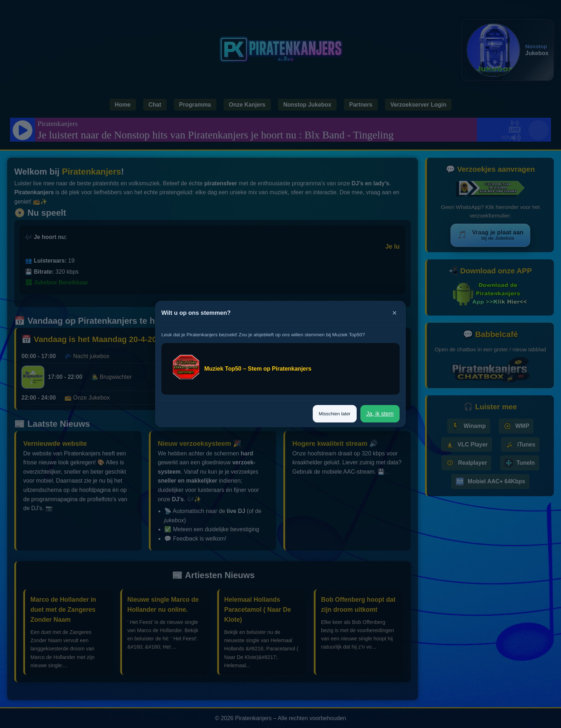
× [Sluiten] (394, 313)
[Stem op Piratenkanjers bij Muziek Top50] (280, 369)
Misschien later (335, 414)
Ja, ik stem (380, 414)
